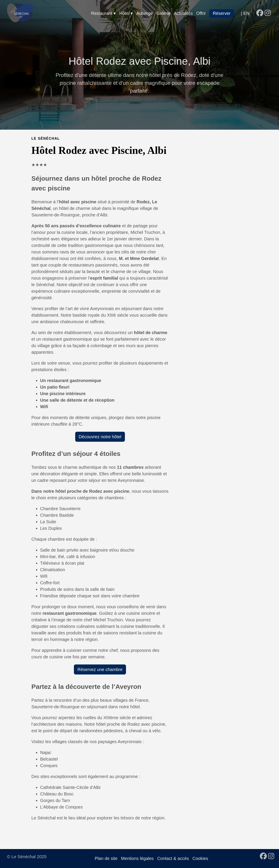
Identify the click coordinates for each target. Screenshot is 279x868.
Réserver (222, 13)
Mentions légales (137, 858)
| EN (245, 13)
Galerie (163, 13)
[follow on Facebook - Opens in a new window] (260, 13)
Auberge (145, 13)
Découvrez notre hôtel (100, 437)
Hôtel (125, 13)
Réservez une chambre (100, 669)
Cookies (200, 858)
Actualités (183, 13)
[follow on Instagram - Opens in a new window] (268, 13)
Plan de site (106, 858)
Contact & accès (173, 858)
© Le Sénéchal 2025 (27, 857)
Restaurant (102, 13)
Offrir (201, 13)
